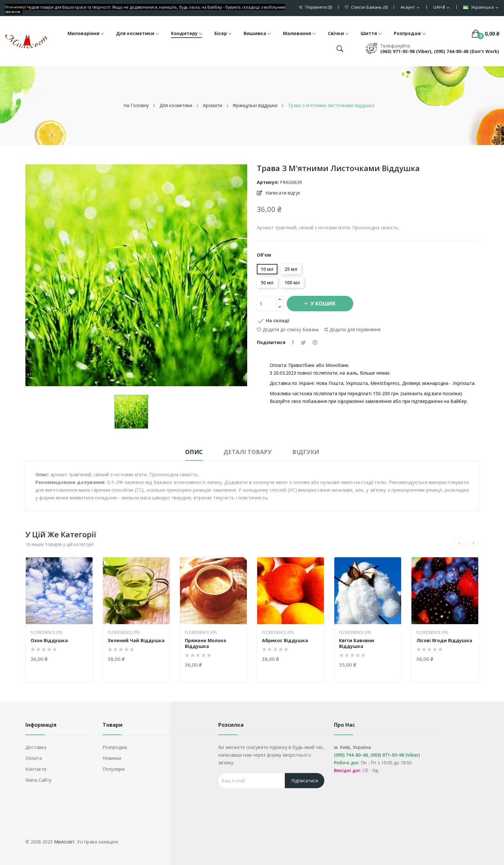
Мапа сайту (38, 780)
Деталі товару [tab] (248, 452)
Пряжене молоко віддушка (206, 643)
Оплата (34, 758)
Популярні (114, 769)
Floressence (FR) (46, 633)
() (366, 7)
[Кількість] (266, 304)
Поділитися (293, 342)
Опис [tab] (194, 452)
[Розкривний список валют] (442, 7)
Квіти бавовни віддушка (357, 643)
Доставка (36, 747)
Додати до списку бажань (288, 329)
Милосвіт (64, 842)
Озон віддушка (49, 641)
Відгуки (306, 452)
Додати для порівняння (352, 330)
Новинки (112, 758)
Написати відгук (282, 193)
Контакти (36, 769)
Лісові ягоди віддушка (444, 641)
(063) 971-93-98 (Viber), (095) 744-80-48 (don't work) (440, 51)
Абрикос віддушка (285, 641)
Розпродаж (115, 747)
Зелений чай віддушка (136, 641)
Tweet (303, 342)
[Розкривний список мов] (481, 7)
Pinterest (315, 342)
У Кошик (322, 304)
